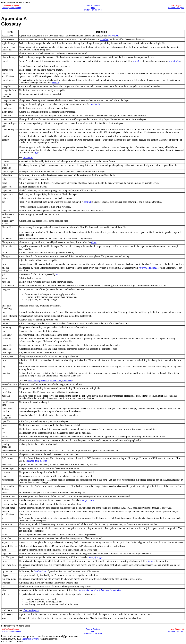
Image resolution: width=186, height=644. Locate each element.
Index (93, 8)
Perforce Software (30, 639)
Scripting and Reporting (11, 8)
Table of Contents (93, 5)
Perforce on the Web (93, 10)
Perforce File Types (176, 8)
